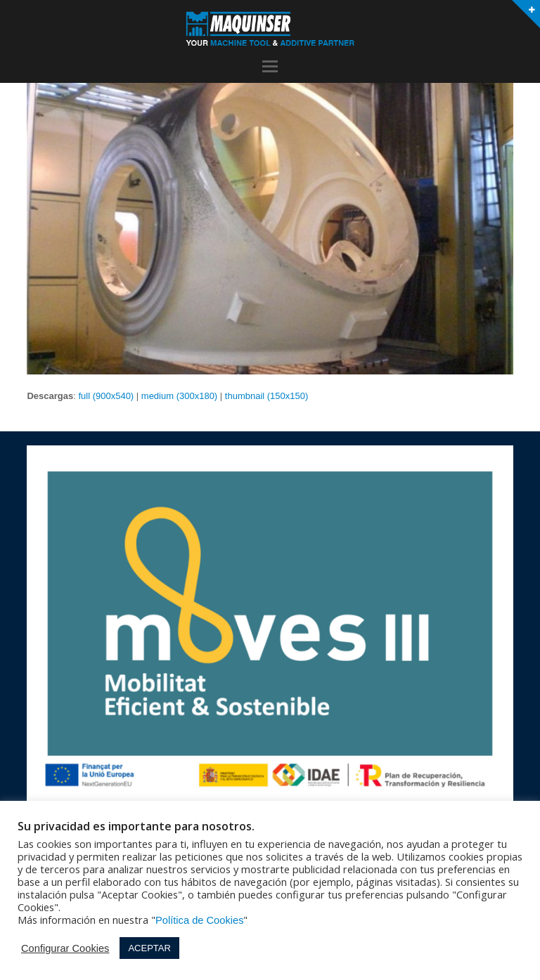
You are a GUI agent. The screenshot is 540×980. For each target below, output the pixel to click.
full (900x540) (106, 396)
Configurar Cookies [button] (65, 948)
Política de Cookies (199, 920)
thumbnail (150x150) (267, 396)
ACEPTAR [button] (149, 948)
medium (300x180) (179, 396)
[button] (270, 67)
